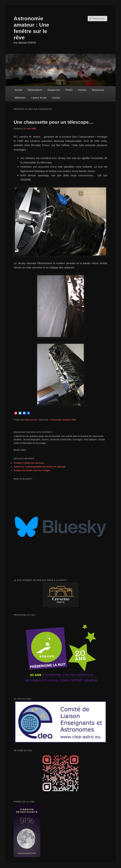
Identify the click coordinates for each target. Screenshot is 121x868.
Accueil (18, 90)
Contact (56, 98)
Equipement (54, 90)
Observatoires (35, 90)
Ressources (98, 90)
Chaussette (56, 420)
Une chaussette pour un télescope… (53, 122)
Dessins (82, 90)
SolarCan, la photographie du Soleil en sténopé (40, 467)
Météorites (20, 98)
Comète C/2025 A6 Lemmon (29, 463)
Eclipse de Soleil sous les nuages (32, 470)
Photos (69, 90)
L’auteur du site (39, 98)
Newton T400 (69, 420)
